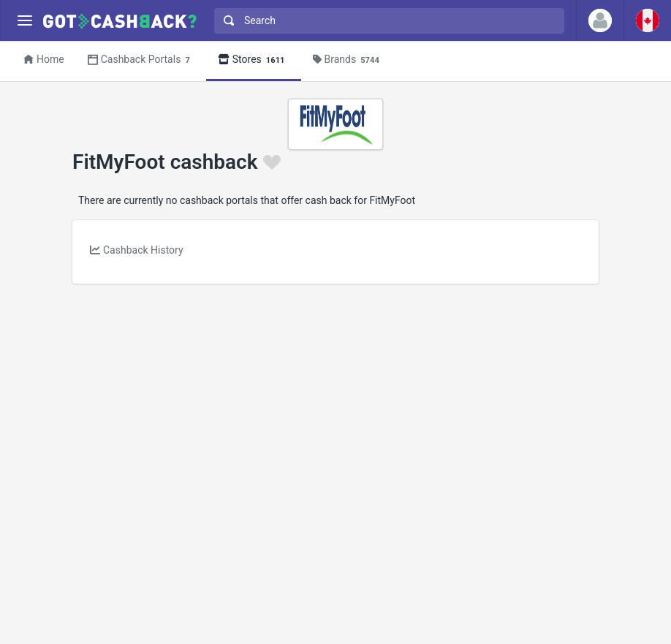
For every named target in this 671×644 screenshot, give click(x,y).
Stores (254, 60)
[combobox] (386, 21)
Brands (348, 60)
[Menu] (24, 21)
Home (44, 59)
